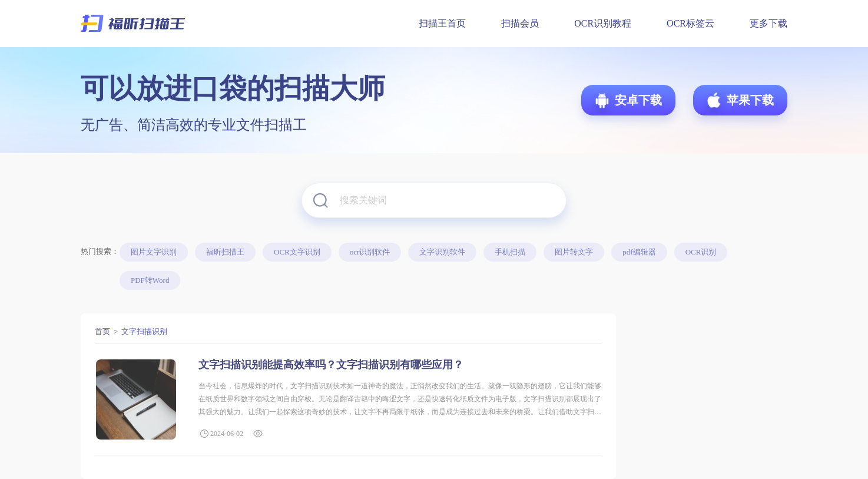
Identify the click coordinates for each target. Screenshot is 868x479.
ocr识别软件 (370, 252)
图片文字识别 (154, 252)
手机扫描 (510, 252)
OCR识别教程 (603, 23)
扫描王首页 (442, 23)
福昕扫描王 (225, 252)
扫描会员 (520, 23)
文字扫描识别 (144, 331)
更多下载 (768, 23)
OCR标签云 (690, 23)
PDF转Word (150, 280)
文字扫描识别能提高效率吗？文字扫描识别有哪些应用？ (331, 365)
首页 (102, 331)
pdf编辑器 (639, 252)
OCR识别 (701, 252)
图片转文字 (574, 252)
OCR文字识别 (297, 252)
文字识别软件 (442, 252)
